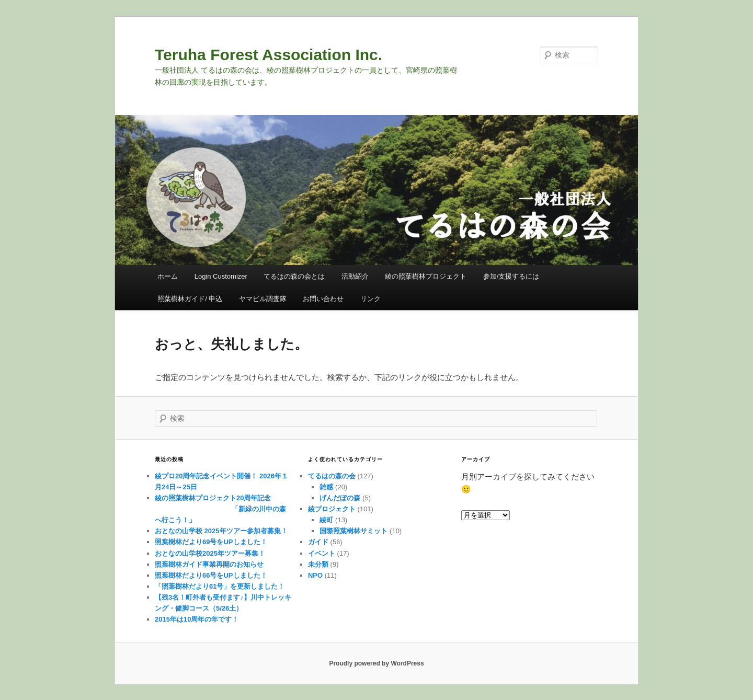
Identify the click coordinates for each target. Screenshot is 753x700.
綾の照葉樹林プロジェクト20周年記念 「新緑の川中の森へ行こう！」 (220, 509)
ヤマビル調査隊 (263, 299)
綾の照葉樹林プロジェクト (426, 276)
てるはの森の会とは (294, 276)
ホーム (168, 276)
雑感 (326, 487)
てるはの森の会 (332, 476)
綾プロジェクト (332, 509)
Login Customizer (221, 276)
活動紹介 (355, 276)
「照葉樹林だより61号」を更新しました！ (220, 586)
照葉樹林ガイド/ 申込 (190, 299)
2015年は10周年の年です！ (197, 619)
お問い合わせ (323, 299)
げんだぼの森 (340, 498)
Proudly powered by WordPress (376, 663)
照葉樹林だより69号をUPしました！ (211, 542)
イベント (322, 553)
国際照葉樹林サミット (353, 531)
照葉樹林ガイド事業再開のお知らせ (209, 564)
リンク (370, 299)
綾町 (326, 520)
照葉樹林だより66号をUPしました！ (211, 575)
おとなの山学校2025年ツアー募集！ (210, 553)
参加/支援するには (511, 276)
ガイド (318, 542)
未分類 (318, 564)
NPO (315, 575)
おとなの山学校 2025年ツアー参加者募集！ (221, 531)
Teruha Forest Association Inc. (269, 55)
